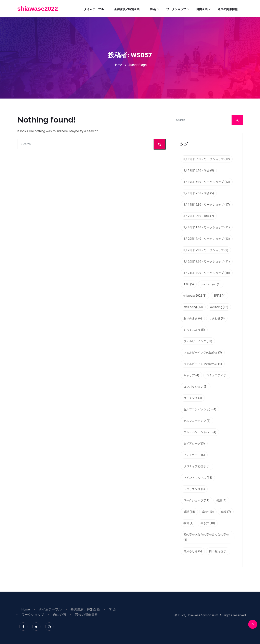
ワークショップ (176, 9)
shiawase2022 (38, 9)
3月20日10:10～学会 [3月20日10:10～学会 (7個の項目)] (199, 216)
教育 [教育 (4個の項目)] (188, 523)
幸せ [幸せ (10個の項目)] (208, 512)
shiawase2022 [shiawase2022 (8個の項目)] (195, 296)
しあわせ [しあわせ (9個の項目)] (217, 318)
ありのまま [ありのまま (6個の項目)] (193, 318)
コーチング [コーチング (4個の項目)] (193, 398)
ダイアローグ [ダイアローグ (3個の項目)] (194, 443)
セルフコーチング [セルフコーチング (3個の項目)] (197, 421)
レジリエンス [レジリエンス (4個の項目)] (194, 489)
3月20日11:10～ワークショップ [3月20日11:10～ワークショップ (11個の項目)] (207, 227)
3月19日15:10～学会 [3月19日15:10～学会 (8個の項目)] (199, 170)
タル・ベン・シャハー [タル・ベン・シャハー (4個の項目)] (200, 432)
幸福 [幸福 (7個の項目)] (226, 512)
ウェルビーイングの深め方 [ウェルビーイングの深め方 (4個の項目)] (203, 364)
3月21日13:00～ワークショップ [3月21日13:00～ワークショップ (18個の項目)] (207, 273)
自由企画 (202, 9)
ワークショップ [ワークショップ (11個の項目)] (196, 500)
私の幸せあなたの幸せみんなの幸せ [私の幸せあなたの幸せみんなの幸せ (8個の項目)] (206, 537)
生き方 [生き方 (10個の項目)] (208, 523)
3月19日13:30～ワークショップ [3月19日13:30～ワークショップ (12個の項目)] (207, 159)
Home (118, 65)
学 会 (153, 9)
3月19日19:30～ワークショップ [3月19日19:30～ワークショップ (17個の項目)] (207, 205)
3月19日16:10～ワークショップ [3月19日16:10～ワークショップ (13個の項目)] (207, 182)
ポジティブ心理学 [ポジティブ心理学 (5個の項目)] (197, 466)
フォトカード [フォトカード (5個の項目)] (194, 455)
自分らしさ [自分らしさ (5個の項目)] (193, 551)
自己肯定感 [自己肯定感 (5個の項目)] (218, 551)
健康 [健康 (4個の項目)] (221, 500)
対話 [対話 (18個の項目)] (189, 512)
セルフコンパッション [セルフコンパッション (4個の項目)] (200, 409)
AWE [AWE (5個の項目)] (189, 284)
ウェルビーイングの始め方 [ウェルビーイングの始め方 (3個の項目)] (203, 352)
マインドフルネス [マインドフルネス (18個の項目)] (198, 478)
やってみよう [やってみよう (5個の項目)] (194, 330)
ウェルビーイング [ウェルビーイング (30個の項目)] (198, 341)
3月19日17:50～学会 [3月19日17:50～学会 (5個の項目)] (199, 193)
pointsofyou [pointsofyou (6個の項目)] (211, 284)
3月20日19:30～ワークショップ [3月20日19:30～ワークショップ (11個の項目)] (207, 261)
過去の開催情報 (228, 9)
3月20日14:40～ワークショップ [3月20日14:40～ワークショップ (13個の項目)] (207, 239)
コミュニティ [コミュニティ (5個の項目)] (217, 375)
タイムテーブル (94, 9)
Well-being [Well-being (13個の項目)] (193, 307)
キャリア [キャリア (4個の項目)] (191, 375)
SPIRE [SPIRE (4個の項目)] (219, 296)
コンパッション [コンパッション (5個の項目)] (196, 387)
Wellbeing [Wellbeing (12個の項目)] (219, 307)
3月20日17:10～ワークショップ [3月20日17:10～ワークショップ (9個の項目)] (206, 250)
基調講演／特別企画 (127, 9)
